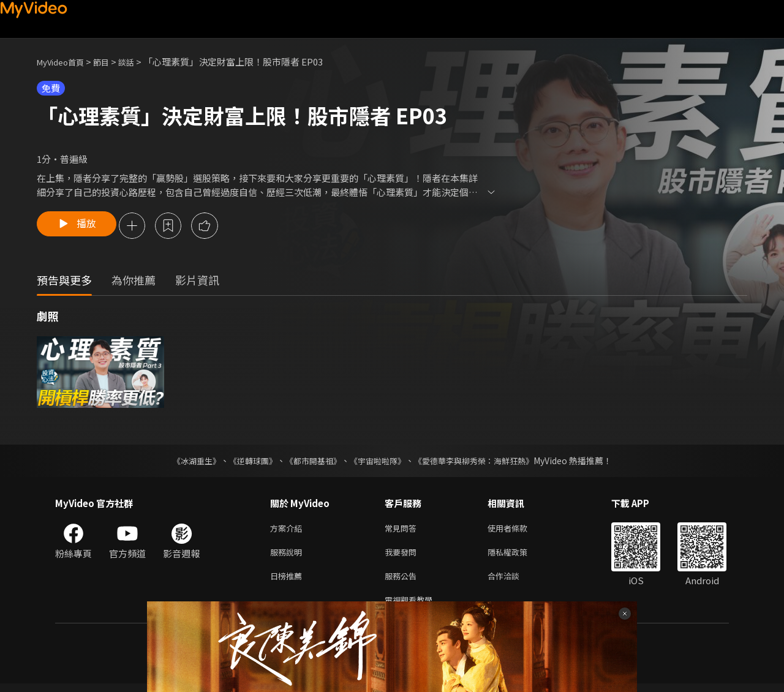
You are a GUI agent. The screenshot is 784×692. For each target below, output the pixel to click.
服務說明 (288, 556)
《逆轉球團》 (246, 462)
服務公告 (403, 581)
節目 (111, 62)
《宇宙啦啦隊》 (379, 462)
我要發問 (403, 556)
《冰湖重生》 (186, 462)
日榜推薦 (288, 581)
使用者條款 (518, 530)
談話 (138, 62)
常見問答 (403, 530)
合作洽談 (513, 581)
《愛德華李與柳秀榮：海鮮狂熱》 (481, 462)
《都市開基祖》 (310, 462)
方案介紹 (288, 530)
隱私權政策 (518, 556)
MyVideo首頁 (65, 62)
